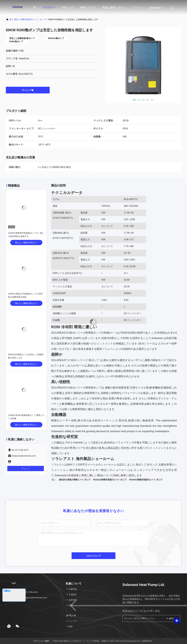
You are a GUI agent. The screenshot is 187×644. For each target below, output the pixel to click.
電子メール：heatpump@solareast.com (27, 598)
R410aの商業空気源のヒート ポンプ (110, 480)
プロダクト (49, 7)
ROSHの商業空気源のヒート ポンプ (146, 480)
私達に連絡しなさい (114, 7)
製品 (16, 19)
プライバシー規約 (41, 641)
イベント (137, 7)
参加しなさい (172, 618)
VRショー (68, 7)
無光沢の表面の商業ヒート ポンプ (75, 480)
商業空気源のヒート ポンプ (33, 19)
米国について (88, 7)
